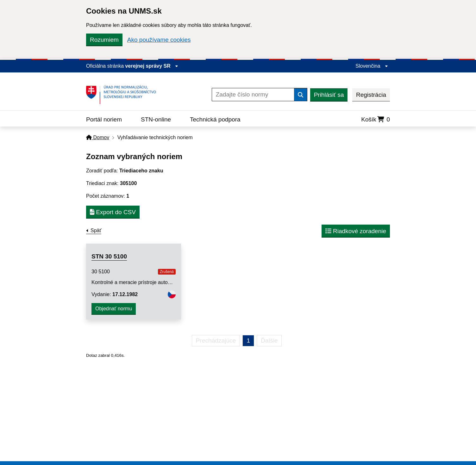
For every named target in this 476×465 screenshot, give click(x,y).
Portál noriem (104, 119)
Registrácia (371, 95)
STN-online (156, 119)
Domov (98, 137)
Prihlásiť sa (329, 95)
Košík (376, 119)
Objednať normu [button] (114, 309)
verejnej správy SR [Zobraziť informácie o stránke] (152, 66)
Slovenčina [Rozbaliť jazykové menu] (372, 66)
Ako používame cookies (159, 40)
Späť (96, 230)
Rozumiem (104, 40)
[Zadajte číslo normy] (253, 95)
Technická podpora (215, 119)
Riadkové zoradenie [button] (356, 231)
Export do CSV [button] (113, 212)
